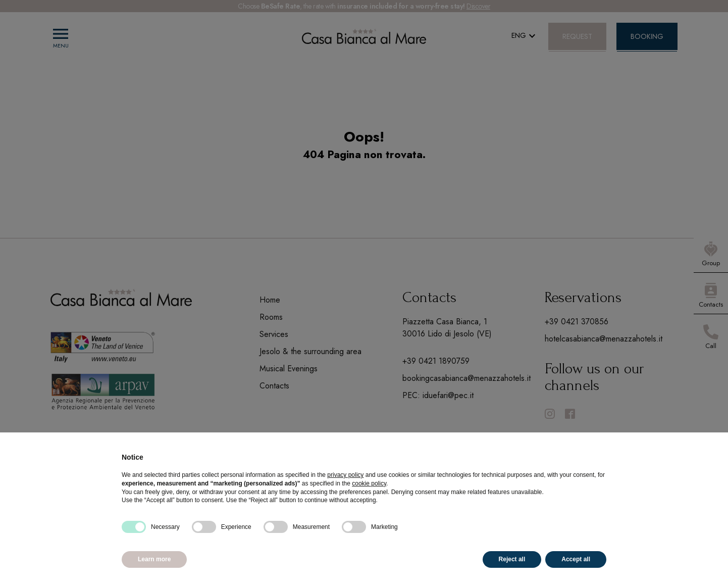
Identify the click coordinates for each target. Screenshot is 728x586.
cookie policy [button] (369, 483)
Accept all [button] (576, 559)
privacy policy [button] (345, 475)
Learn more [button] (154, 559)
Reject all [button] (512, 559)
